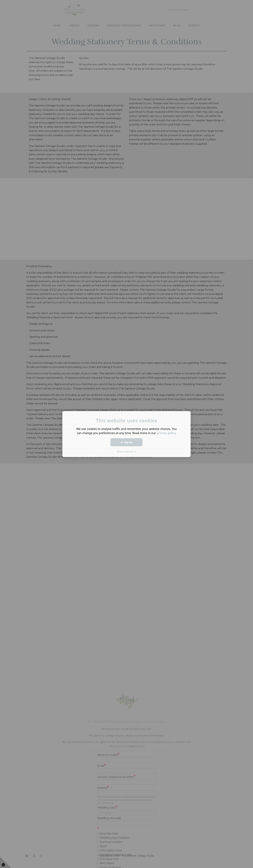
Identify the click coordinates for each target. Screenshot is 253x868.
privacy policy (166, 433)
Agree (126, 442)
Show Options (126, 452)
